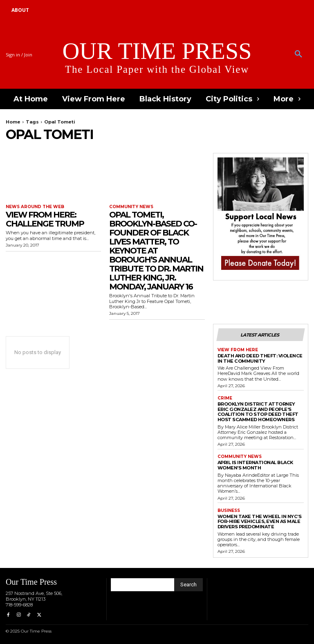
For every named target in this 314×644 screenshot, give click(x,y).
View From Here (238, 350)
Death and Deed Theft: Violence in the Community (260, 358)
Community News (131, 207)
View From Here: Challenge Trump (45, 219)
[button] (298, 54)
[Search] (188, 584)
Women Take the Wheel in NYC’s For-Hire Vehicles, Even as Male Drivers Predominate (259, 521)
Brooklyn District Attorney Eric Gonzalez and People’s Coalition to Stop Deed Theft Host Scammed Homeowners (258, 411)
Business (229, 510)
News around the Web (35, 207)
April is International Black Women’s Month (255, 465)
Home (13, 122)
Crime (225, 398)
